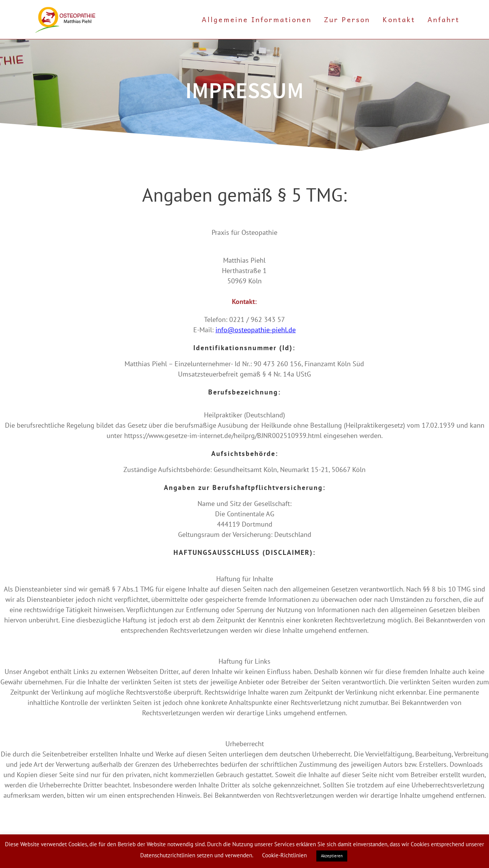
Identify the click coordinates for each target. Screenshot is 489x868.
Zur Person (347, 19)
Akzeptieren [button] (332, 856)
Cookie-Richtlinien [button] (284, 855)
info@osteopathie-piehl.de (256, 330)
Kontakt (399, 19)
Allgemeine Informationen (257, 19)
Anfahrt (444, 19)
